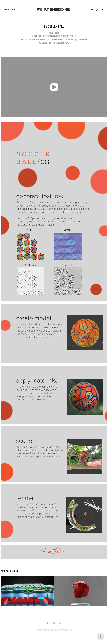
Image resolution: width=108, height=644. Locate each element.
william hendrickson (54, 10)
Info (14, 9)
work (7, 9)
